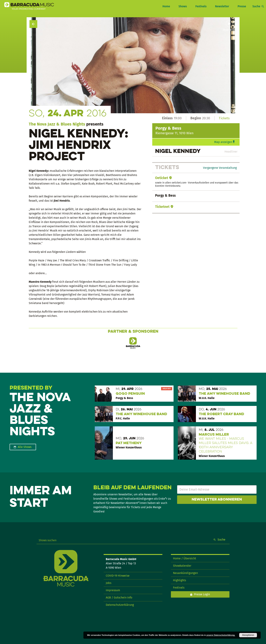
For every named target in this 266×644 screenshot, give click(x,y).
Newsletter (222, 6)
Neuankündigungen (185, 573)
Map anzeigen (223, 142)
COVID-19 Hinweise (118, 576)
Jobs (109, 583)
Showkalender (182, 566)
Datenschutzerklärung (120, 605)
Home (166, 6)
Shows (183, 6)
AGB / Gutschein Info (119, 598)
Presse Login (202, 594)
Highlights (179, 580)
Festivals (201, 6)
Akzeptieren (248, 635)
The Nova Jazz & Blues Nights (57, 124)
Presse (242, 6)
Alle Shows (25, 447)
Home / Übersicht (185, 558)
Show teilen (229, 30)
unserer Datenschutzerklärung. (221, 635)
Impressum (113, 590)
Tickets (224, 118)
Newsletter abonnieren (217, 500)
